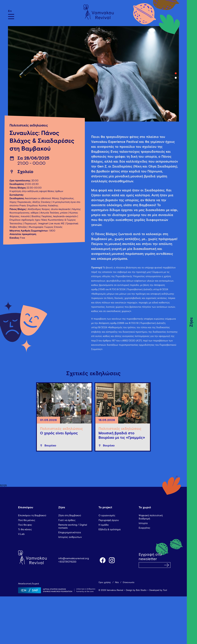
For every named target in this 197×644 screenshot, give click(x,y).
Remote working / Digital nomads (73, 526)
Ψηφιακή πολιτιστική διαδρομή (151, 517)
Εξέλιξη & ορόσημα (110, 529)
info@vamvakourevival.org (74, 558)
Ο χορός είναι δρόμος (59, 433)
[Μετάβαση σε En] (11, 11)
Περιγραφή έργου (109, 520)
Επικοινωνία (129, 583)
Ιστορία (143, 523)
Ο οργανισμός (107, 515)
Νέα (117, 583)
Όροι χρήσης (105, 583)
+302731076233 (67, 562)
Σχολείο (25, 172)
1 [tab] (176, 73)
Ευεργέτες (144, 528)
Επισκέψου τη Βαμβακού (32, 515)
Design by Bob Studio (136, 590)
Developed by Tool (158, 590)
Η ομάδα (104, 525)
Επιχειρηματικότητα (70, 532)
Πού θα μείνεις (27, 520)
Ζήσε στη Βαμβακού (70, 515)
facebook (102, 560)
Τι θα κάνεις (25, 529)
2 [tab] (176, 78)
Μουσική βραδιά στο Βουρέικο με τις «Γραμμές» (122, 436)
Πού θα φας (25, 525)
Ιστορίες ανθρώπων (70, 537)
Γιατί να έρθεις (67, 520)
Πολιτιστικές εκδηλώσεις (29, 126)
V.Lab (21, 534)
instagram (112, 560)
